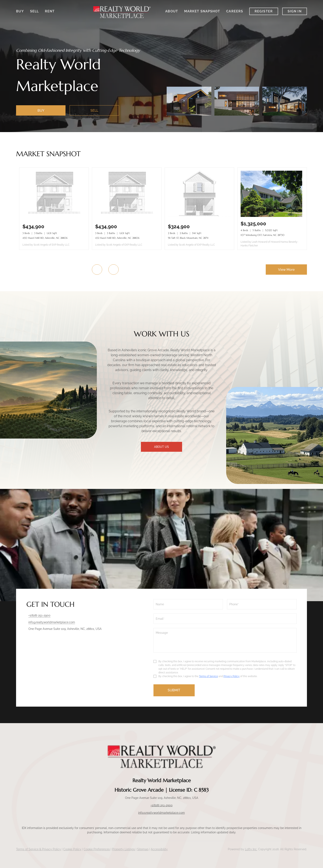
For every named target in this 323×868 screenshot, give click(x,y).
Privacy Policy (232, 676)
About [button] (172, 11)
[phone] (262, 604)
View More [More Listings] (286, 270)
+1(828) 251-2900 (162, 805)
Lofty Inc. (251, 849)
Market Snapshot (202, 11)
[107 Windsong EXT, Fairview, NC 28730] (272, 216)
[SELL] (94, 110)
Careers (235, 11)
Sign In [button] (295, 11)
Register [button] (264, 11)
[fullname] (188, 604)
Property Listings (123, 849)
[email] (225, 619)
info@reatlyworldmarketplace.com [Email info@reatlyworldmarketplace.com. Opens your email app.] (161, 813)
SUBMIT (174, 690)
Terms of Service (208, 676)
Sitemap (143, 849)
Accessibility (159, 849)
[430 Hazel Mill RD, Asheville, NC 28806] (54, 216)
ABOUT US (161, 447)
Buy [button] (20, 11)
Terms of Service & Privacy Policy (39, 849)
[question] (225, 640)
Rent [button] (50, 11)
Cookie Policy (72, 849)
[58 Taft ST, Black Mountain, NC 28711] (199, 216)
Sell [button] (34, 11)
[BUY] (41, 110)
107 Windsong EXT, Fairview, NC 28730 (263, 235)
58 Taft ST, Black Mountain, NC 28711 (188, 238)
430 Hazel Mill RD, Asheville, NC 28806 (45, 238)
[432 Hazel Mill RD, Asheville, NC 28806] (127, 216)
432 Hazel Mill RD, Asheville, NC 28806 (117, 238)
